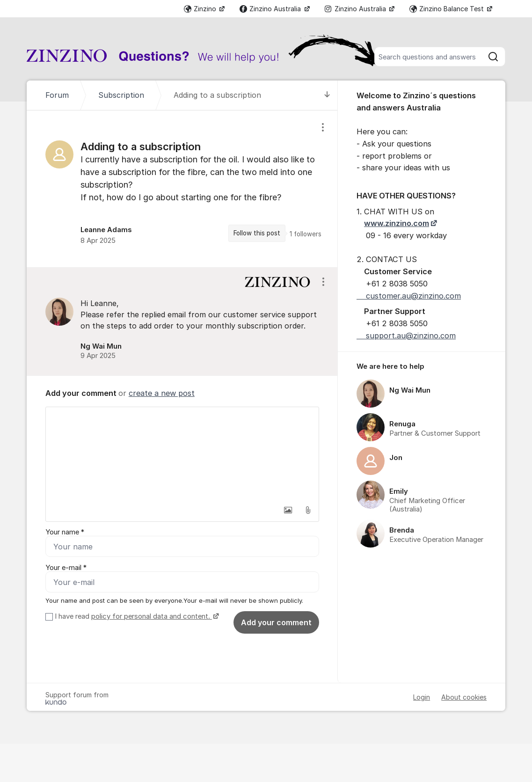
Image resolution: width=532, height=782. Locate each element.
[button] (288, 510)
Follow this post (257, 233)
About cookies (464, 697)
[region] (182, 189)
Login (422, 697)
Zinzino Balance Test (448, 9)
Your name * (65, 532)
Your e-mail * (66, 568)
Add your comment (276, 622)
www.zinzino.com (397, 223)
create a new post (162, 393)
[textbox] (182, 454)
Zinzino (201, 9)
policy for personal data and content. (152, 616)
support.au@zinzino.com (406, 336)
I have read (136, 616)
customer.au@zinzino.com (409, 296)
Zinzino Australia (271, 9)
